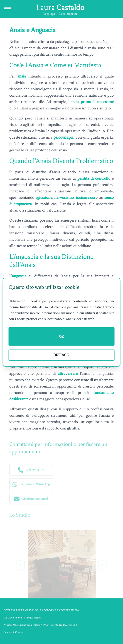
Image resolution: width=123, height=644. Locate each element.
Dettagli (61, 355)
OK (61, 336)
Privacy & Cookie (13, 632)
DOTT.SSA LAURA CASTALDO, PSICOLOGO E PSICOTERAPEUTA (41, 610)
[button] (31, 471)
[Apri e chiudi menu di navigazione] (7, 9)
